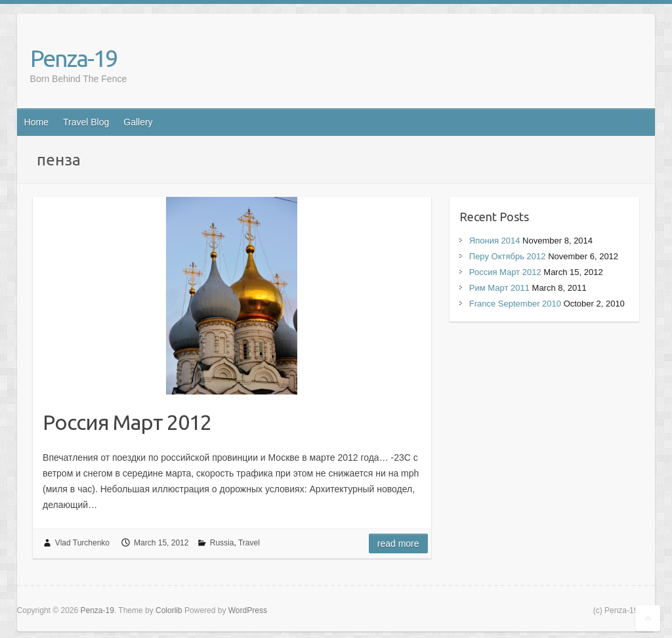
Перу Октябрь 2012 (508, 256)
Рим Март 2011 (499, 288)
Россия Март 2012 (127, 422)
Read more (398, 543)
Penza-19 (73, 58)
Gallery (138, 122)
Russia (222, 543)
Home (36, 122)
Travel (249, 543)
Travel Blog (86, 122)
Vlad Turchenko (82, 543)
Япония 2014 (495, 241)
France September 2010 (515, 304)
